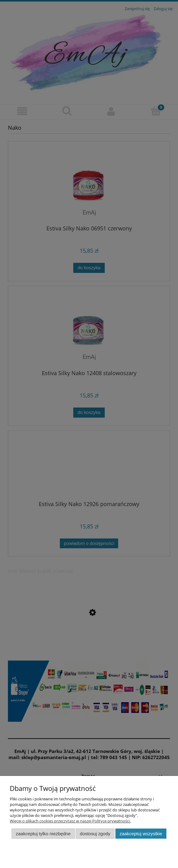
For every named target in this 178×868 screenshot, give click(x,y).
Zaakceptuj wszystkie (141, 834)
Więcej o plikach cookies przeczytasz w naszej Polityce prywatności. (70, 821)
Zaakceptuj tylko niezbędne (43, 834)
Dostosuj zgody (95, 834)
